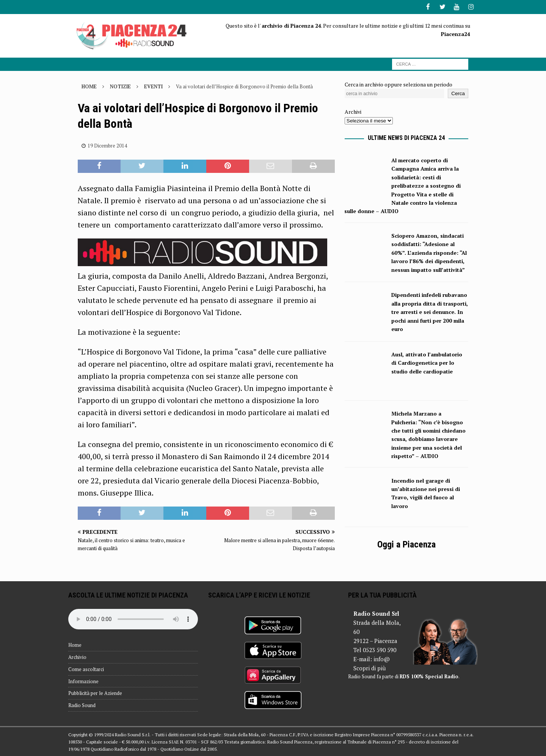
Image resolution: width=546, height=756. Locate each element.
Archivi (353, 111)
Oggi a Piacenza (406, 544)
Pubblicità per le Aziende (95, 693)
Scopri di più (369, 668)
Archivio (77, 656)
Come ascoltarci (86, 668)
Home (75, 645)
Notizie (120, 86)
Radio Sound (82, 705)
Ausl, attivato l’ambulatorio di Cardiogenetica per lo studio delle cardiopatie (427, 362)
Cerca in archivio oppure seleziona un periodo (399, 84)
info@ (382, 659)
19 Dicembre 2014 (107, 145)
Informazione (83, 681)
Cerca (458, 93)
